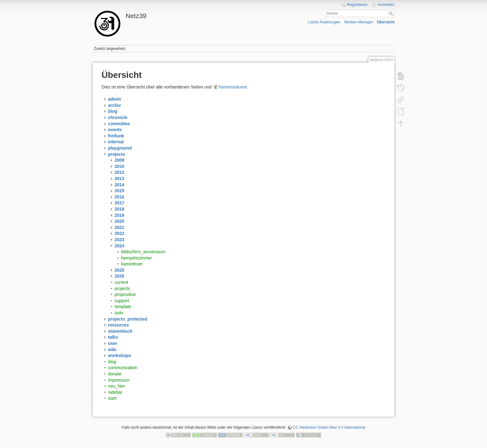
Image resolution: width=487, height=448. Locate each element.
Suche (392, 13)
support (122, 301)
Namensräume (233, 87)
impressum (119, 380)
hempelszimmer (137, 258)
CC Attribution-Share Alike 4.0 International (329, 427)
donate (115, 374)
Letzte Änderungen (324, 22)
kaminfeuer (132, 264)
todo (119, 313)
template (123, 307)
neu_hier (117, 386)
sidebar (115, 392)
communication (123, 368)
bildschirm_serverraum (143, 252)
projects (122, 288)
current (121, 282)
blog (112, 362)
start (112, 398)
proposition (125, 294)
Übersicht (386, 22)
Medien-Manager (359, 22)
